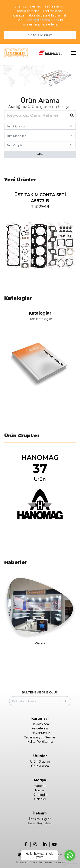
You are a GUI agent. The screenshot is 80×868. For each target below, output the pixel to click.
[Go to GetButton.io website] (70, 864)
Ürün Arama (40, 766)
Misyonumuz (40, 733)
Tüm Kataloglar (40, 319)
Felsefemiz (40, 728)
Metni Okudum (40, 35)
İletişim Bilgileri (40, 819)
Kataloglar (40, 795)
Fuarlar (40, 790)
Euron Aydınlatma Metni (41, 20)
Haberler (40, 786)
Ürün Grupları (40, 762)
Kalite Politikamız (40, 742)
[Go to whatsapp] (70, 855)
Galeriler (40, 799)
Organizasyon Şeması (40, 737)
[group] (40, 237)
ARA (40, 154)
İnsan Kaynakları (40, 823)
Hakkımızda (40, 724)
